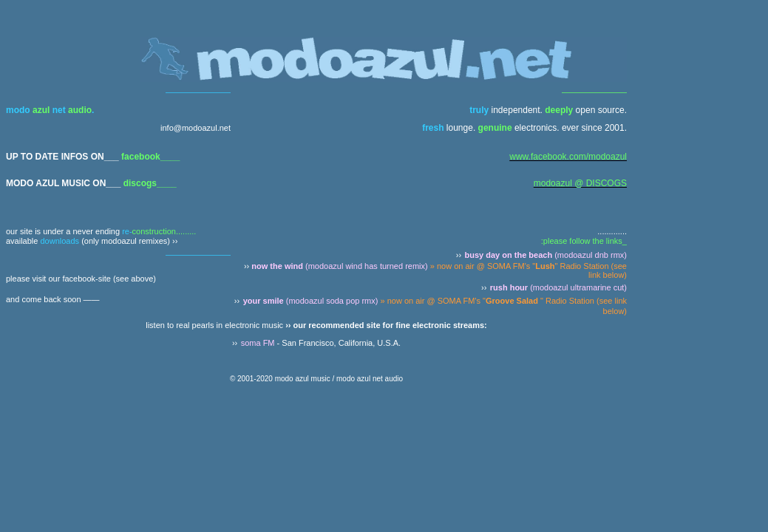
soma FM (258, 343)
